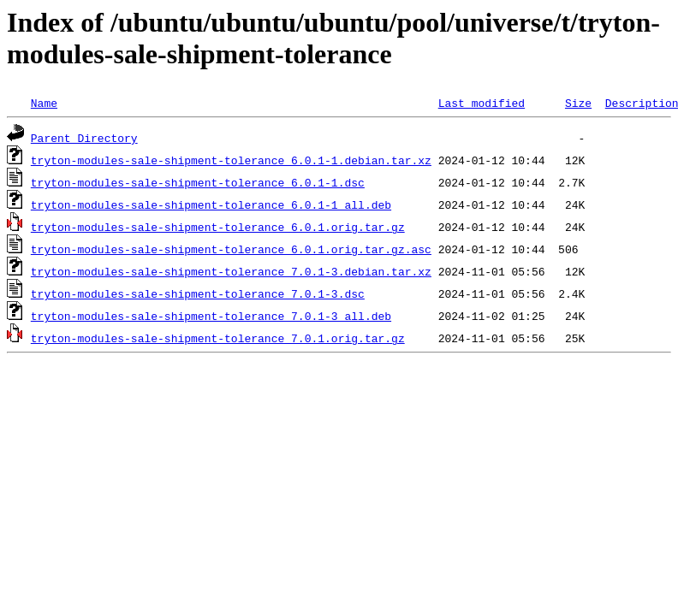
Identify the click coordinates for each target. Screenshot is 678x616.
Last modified (482, 103)
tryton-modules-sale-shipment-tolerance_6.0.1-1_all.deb (211, 204)
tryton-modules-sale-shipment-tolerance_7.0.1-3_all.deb (211, 316)
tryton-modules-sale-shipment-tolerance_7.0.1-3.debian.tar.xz (231, 271)
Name (44, 103)
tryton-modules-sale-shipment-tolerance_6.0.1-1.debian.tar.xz (231, 160)
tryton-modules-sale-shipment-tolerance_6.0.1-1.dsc (198, 182)
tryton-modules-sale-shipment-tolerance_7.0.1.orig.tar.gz (218, 338)
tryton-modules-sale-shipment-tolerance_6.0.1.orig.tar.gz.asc (231, 249)
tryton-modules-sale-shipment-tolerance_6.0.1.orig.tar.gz (218, 227)
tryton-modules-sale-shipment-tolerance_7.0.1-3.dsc (198, 293)
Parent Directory (84, 138)
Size (578, 103)
